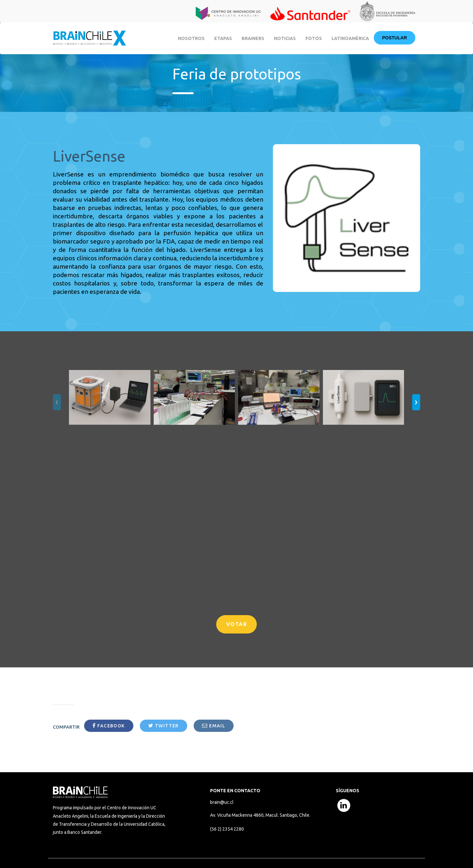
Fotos (314, 38)
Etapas (223, 38)
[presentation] (57, 402)
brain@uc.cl (222, 802)
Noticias (285, 38)
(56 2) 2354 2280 (227, 829)
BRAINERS (253, 38)
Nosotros (191, 38)
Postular (395, 38)
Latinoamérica (350, 38)
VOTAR (236, 624)
